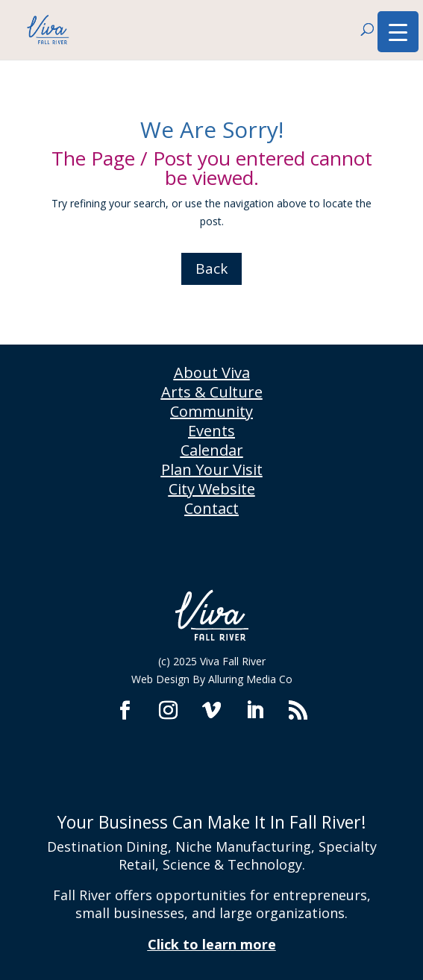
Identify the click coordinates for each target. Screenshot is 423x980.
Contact (211, 508)
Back (211, 268)
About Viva (212, 373)
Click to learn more (212, 944)
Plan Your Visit (212, 469)
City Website (212, 489)
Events (211, 431)
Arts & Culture (212, 392)
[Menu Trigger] (398, 32)
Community (211, 411)
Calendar (212, 450)
